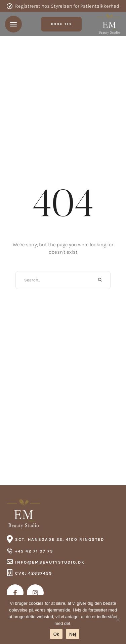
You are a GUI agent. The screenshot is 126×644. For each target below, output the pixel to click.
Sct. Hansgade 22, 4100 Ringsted (60, 539)
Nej (73, 634)
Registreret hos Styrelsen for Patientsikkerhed (67, 6)
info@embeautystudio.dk (50, 562)
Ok (56, 634)
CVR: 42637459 (34, 573)
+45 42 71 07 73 (34, 551)
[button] (61, 24)
